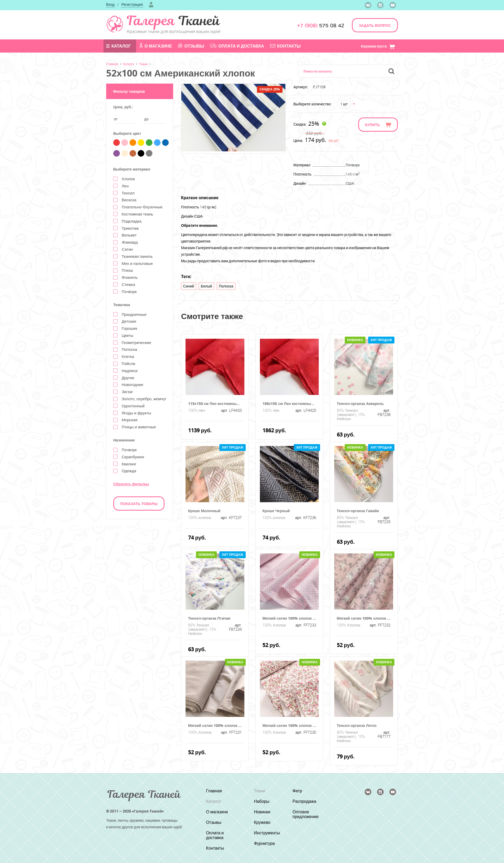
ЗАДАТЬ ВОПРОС (375, 25)
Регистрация (132, 4)
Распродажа (305, 801)
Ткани (143, 64)
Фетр (298, 791)
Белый (206, 286)
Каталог (119, 46)
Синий (189, 286)
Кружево (262, 822)
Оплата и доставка (237, 46)
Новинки (262, 812)
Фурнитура (264, 843)
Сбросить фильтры (131, 484)
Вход (110, 4)
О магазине (156, 46)
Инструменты (267, 833)
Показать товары (139, 504)
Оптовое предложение (306, 814)
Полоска (226, 286)
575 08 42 (321, 26)
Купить (372, 125)
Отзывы (191, 46)
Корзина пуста (378, 46)
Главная (112, 64)
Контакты (286, 46)
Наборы (262, 801)
